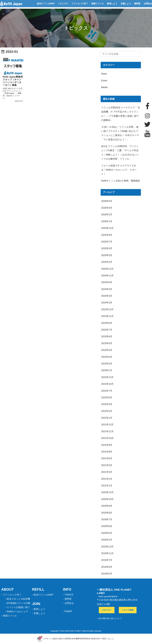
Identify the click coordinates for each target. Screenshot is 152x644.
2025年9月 (107, 235)
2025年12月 (107, 228)
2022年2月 (107, 411)
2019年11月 (107, 553)
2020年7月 (107, 519)
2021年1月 (107, 486)
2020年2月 (107, 540)
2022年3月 (107, 404)
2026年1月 (107, 221)
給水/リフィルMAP (46, 4)
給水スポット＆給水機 (18, 599)
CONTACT (107, 610)
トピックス (63, 4)
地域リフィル (98, 4)
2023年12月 (107, 309)
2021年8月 (107, 452)
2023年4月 (107, 350)
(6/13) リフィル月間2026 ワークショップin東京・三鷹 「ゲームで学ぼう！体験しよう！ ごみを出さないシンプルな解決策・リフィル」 (120, 153)
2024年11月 (107, 276)
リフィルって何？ (80, 4)
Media (104, 87)
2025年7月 (107, 242)
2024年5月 (107, 289)
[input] (121, 54)
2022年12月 (107, 377)
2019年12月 (107, 547)
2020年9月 (107, 506)
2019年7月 (107, 560)
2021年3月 (107, 472)
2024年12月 (107, 269)
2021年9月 (107, 445)
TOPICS (69, 595)
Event (104, 81)
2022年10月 (107, 384)
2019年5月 (107, 574)
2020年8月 (107, 513)
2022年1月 (107, 418)
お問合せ (148, 4)
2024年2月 (107, 303)
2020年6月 (107, 526)
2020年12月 (107, 492)
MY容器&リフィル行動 (19, 603)
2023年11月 (107, 316)
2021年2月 (107, 479)
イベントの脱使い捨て (18, 607)
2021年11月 (107, 431)
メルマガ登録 (128, 610)
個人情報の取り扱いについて (110, 618)
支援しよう (126, 4)
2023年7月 (107, 330)
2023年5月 (107, 343)
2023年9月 (107, 323)
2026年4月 (107, 208)
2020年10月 (107, 499)
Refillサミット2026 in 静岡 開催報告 (121, 181)
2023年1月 (107, 370)
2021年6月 (107, 458)
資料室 (137, 4)
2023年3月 (107, 357)
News (104, 74)
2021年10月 (107, 438)
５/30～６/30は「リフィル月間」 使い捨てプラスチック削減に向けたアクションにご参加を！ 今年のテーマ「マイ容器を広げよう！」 (120, 133)
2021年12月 (107, 425)
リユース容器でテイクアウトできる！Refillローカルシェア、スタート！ (119, 170)
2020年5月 (107, 533)
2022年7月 (107, 391)
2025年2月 (107, 262)
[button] (140, 54)
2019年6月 (107, 567)
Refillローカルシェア (17, 612)
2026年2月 (107, 215)
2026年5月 (107, 201)
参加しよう (112, 4)
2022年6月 (107, 398)
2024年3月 (107, 296)
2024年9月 (107, 282)
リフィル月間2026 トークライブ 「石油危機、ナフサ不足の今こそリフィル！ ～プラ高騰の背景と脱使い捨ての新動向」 (121, 114)
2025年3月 (107, 255)
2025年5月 (107, 248)
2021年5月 (107, 465)
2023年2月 (107, 364)
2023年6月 (107, 336)
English (68, 611)
